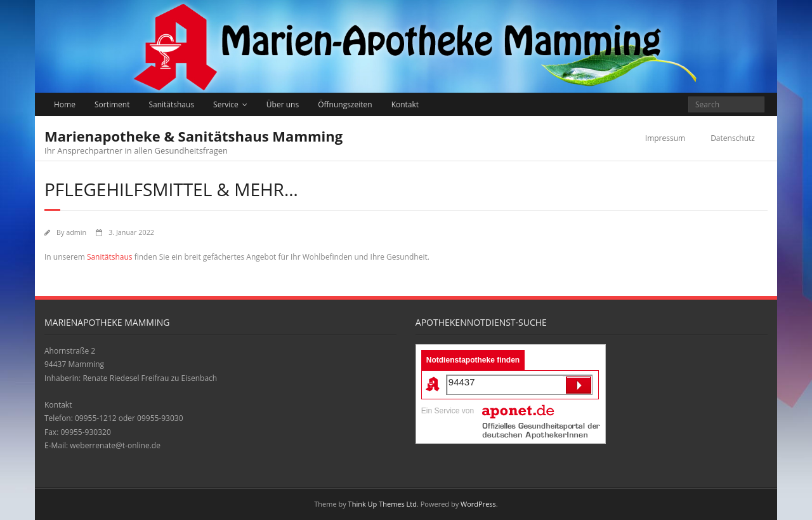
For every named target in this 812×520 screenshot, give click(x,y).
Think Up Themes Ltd (383, 504)
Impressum (665, 138)
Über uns (283, 104)
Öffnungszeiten (345, 104)
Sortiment (112, 104)
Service (226, 104)
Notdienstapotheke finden (473, 360)
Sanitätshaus (171, 104)
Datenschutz (733, 138)
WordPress (478, 504)
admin (76, 232)
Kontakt (405, 104)
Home (65, 104)
